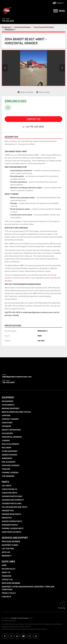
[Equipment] (6, 27)
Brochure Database (11, 541)
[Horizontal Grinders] (22, 27)
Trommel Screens (10, 472)
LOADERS (6, 440)
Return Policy (9, 569)
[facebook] (5, 636)
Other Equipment (10, 451)
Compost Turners (10, 419)
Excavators (7, 433)
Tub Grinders (8, 476)
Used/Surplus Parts (11, 532)
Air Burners (8, 401)
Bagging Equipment (11, 408)
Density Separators (11, 430)
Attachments (8, 405)
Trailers (6, 469)
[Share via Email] (25, 92)
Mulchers (6, 447)
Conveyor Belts (9, 489)
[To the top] (62, 605)
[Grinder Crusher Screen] (13, 368)
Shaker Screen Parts (12, 521)
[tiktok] (36, 636)
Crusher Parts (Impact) (13, 500)
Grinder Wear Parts (11, 514)
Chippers (6, 415)
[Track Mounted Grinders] (44, 27)
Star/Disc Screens (11, 465)
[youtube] (23, 636)
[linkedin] (17, 636)
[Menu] (56, 11)
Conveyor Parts (9, 493)
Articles (6, 552)
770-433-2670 (8, 21)
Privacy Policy (9, 593)
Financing (7, 576)
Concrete (6, 597)
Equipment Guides (10, 545)
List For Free (8, 549)
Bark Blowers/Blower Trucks (16, 412)
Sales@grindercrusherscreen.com (17, 377)
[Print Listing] (43, 92)
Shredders (7, 458)
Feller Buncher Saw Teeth (14, 507)
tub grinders (25, 278)
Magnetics (7, 518)
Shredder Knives (10, 525)
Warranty (7, 556)
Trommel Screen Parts (13, 528)
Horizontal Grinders (12, 437)
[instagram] (30, 636)
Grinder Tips (8, 510)
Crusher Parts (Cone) (12, 496)
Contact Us (33, 119)
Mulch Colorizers (10, 444)
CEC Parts (6, 486)
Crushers (6, 426)
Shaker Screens (9, 455)
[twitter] (11, 636)
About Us (6, 572)
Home (4, 565)
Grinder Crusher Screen (20, 618)
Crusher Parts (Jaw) (12, 503)
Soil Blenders (8, 462)
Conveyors (7, 423)
